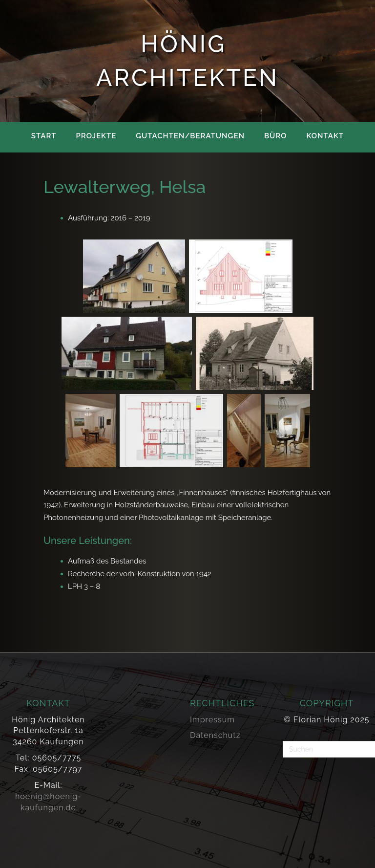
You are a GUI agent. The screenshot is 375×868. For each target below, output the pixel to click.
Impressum (212, 720)
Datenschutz (215, 735)
